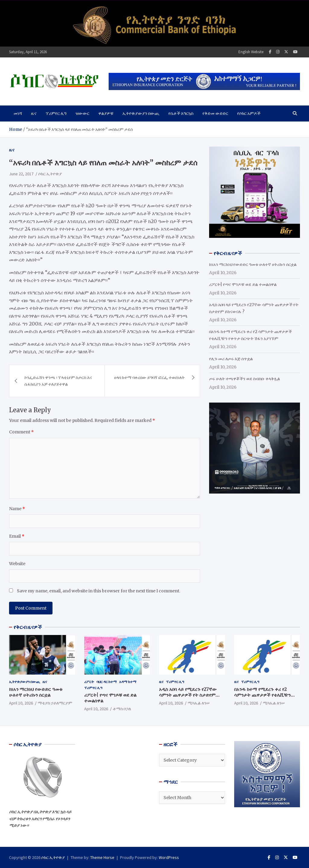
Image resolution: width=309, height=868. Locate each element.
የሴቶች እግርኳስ (181, 113)
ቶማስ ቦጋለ (122, 709)
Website (17, 564)
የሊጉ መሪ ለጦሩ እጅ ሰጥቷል (231, 359)
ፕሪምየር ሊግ (56, 113)
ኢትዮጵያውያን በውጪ (141, 113)
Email (17, 536)
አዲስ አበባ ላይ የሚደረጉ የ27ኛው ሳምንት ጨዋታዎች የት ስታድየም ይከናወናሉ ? (188, 695)
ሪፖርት (89, 682)
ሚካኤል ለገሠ (199, 703)
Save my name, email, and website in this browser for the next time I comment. (99, 591)
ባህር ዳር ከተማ (107, 682)
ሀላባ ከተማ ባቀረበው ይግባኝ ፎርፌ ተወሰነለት (149, 377)
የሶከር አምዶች (249, 113)
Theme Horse (102, 857)
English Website (251, 52)
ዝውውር (82, 113)
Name (17, 509)
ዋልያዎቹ (106, 113)
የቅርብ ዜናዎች (28, 627)
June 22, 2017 (21, 174)
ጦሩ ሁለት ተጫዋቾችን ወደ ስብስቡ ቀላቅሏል (245, 379)
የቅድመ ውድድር (215, 113)
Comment (21, 432)
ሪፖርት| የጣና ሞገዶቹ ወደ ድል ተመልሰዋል (243, 284)
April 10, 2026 (21, 703)
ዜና (34, 113)
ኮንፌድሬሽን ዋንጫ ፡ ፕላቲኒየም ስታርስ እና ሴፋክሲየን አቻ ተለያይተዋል (58, 381)
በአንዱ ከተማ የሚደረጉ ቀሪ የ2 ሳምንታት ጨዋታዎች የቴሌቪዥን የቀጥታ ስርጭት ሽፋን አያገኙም (262, 695)
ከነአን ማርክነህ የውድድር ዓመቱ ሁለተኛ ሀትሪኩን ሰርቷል (253, 264)
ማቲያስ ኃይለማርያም (55, 703)
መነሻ (18, 113)
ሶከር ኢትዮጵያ (50, 174)
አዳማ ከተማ (128, 682)
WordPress (169, 857)
